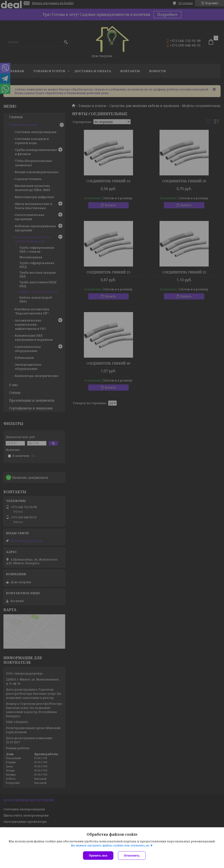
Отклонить (132, 856)
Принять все (98, 856)
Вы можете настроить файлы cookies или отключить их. (110, 845)
